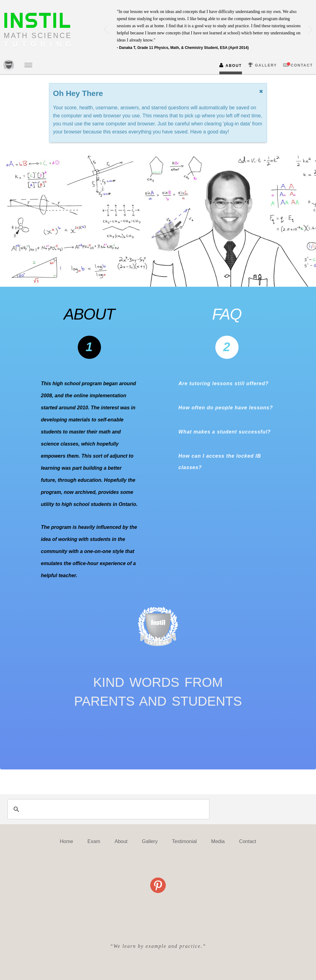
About (121, 841)
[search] (108, 809)
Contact (248, 841)
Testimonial (184, 841)
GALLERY (263, 65)
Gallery (150, 841)
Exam (94, 841)
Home (66, 841)
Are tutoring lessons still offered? (224, 383)
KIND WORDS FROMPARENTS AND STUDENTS (158, 692)
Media (218, 841)
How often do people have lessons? (226, 408)
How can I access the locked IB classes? (220, 462)
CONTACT (298, 65)
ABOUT (231, 65)
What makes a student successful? (225, 432)
